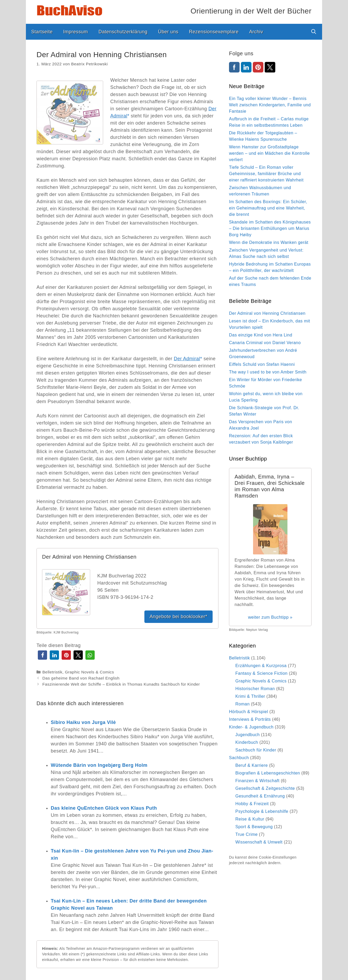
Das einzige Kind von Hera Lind (261, 335)
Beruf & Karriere (252, 765)
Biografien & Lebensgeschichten (268, 773)
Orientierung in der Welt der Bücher (251, 11)
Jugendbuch (248, 735)
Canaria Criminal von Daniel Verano (265, 343)
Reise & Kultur (250, 819)
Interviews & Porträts (250, 719)
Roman (242, 704)
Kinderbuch (247, 742)
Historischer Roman (255, 689)
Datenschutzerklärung (123, 32)
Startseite (42, 32)
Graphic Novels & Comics (89, 672)
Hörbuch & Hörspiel (249, 712)
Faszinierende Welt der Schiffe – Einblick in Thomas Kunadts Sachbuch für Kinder (121, 684)
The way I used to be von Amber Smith (268, 372)
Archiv (256, 32)
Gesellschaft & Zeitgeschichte (265, 788)
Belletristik (52, 672)
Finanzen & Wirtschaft (257, 781)
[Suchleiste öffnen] (314, 32)
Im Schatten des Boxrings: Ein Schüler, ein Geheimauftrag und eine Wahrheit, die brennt (268, 208)
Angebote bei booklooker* (178, 617)
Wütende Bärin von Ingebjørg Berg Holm (99, 765)
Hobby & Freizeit (252, 804)
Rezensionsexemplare (214, 32)
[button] (42, 655)
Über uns (168, 32)
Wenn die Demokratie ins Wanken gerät (269, 242)
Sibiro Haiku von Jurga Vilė (83, 722)
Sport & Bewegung (254, 827)
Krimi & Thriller (250, 696)
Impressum (76, 32)
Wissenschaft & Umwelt (259, 842)
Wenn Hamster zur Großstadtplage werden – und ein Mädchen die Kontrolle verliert (269, 153)
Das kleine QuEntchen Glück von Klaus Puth (104, 808)
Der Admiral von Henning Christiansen (267, 313)
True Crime (246, 834)
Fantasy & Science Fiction (261, 673)
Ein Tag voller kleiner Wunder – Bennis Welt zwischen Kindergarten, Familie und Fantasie (270, 105)
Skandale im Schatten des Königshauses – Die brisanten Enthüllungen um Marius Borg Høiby (270, 228)
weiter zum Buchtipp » (270, 617)
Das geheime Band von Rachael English (81, 678)
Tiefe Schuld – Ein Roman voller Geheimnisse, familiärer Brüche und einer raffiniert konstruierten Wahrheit (266, 174)
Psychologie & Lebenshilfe (262, 811)
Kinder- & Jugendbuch (251, 727)
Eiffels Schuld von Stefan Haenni (262, 364)
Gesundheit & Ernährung (260, 796)
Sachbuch (239, 758)
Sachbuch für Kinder (256, 750)
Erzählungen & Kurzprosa (261, 666)
